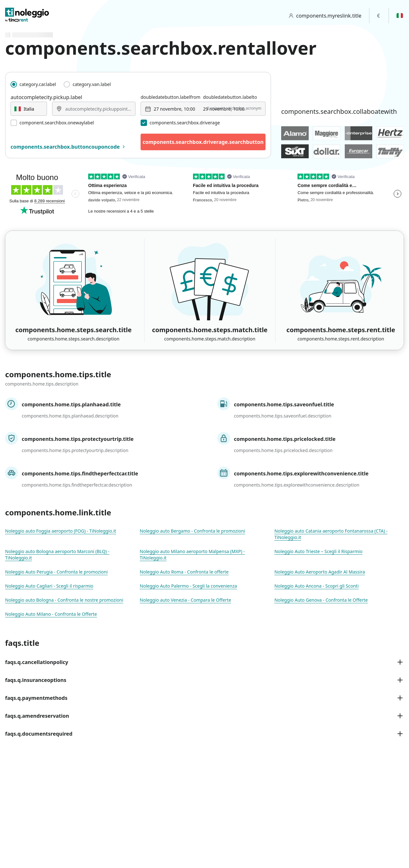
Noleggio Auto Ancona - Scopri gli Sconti (317, 586)
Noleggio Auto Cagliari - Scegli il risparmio (49, 586)
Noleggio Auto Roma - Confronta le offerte (184, 572)
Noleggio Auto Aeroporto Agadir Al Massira (320, 572)
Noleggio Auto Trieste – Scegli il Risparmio (319, 551)
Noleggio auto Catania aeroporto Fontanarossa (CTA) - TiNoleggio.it (331, 534)
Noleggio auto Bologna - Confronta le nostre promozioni (64, 600)
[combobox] (29, 109)
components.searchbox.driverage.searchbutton (203, 142)
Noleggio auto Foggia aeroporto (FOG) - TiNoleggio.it (61, 531)
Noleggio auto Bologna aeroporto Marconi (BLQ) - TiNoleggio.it (57, 555)
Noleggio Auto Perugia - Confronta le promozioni (56, 572)
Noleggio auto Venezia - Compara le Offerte (185, 600)
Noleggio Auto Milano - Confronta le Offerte (51, 614)
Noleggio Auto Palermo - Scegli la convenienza (188, 586)
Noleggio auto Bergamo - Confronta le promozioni (192, 531)
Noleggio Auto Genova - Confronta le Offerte (321, 600)
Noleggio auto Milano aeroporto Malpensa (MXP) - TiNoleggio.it (192, 555)
